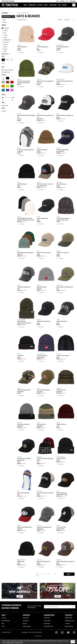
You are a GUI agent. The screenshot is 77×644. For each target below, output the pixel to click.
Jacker (5, 37)
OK (73, 642)
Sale (59, 5)
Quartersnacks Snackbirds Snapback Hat (27, 449)
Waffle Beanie (27, 551)
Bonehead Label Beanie (27, 414)
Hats (4, 20)
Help (67, 1)
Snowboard (32, 5)
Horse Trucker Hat (66, 517)
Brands (64, 5)
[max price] (13, 100)
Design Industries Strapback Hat (66, 105)
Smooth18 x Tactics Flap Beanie (27, 139)
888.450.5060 (69, 618)
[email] (60, 607)
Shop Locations (69, 626)
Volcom (6, 44)
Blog (3, 624)
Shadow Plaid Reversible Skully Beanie (46, 449)
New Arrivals (5, 106)
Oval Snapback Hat (66, 482)
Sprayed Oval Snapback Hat (27, 517)
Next (69, 574)
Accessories (53, 5)
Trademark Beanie (27, 36)
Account (62, 1)
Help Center (26, 618)
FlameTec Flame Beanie (66, 345)
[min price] (4, 100)
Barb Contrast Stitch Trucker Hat (46, 482)
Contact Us (26, 621)
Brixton (5, 49)
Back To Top (39, 636)
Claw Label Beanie (66, 174)
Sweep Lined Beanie (46, 139)
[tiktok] (62, 633)
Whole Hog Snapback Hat (46, 551)
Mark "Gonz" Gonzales (7, 70)
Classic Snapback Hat (46, 36)
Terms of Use (32, 632)
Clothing (40, 5)
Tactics (10, 5)
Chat (57, 1)
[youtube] (68, 633)
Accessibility (24, 632)
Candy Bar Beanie (66, 448)
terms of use (10, 643)
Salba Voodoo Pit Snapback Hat (66, 277)
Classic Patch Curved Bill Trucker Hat (46, 106)
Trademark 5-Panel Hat (66, 242)
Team (3, 626)
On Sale (4, 111)
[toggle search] (74, 5)
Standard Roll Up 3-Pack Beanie (27, 242)
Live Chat (67, 624)
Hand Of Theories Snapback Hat (46, 71)
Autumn (6, 30)
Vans (5, 51)
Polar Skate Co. (8, 40)
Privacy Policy (39, 632)
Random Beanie (27, 311)
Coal (5, 33)
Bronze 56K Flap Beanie (27, 482)
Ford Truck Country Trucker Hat (46, 174)
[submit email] (73, 606)
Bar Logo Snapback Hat (66, 36)
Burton (5, 47)
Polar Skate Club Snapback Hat (66, 71)
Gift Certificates (6, 621)
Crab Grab (6, 42)
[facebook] (74, 633)
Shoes (46, 5)
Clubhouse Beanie (66, 380)
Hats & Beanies (8, 17)
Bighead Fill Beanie (46, 277)
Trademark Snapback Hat (46, 311)
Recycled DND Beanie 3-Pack (27, 208)
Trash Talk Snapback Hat (46, 380)
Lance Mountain (6, 72)
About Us (4, 618)
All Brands (5, 28)
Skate (25, 5)
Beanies (5, 22)
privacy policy (19, 643)
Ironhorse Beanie (46, 414)
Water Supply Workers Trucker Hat (66, 551)
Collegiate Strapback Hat (27, 277)
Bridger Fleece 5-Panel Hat (46, 242)
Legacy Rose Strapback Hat (46, 517)
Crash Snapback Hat (66, 311)
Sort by (60, 20)
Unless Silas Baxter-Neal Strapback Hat (27, 106)
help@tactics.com (70, 621)
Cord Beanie (27, 345)
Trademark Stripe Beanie (27, 71)
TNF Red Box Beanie (46, 345)
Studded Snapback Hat (66, 139)
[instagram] (56, 633)
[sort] (69, 20)
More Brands (6, 54)
